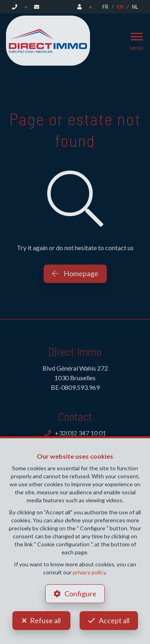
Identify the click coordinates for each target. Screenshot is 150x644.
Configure (80, 594)
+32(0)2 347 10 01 (75, 433)
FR (105, 7)
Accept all (114, 620)
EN (120, 7)
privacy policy (89, 572)
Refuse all (45, 620)
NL (135, 7)
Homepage (75, 273)
